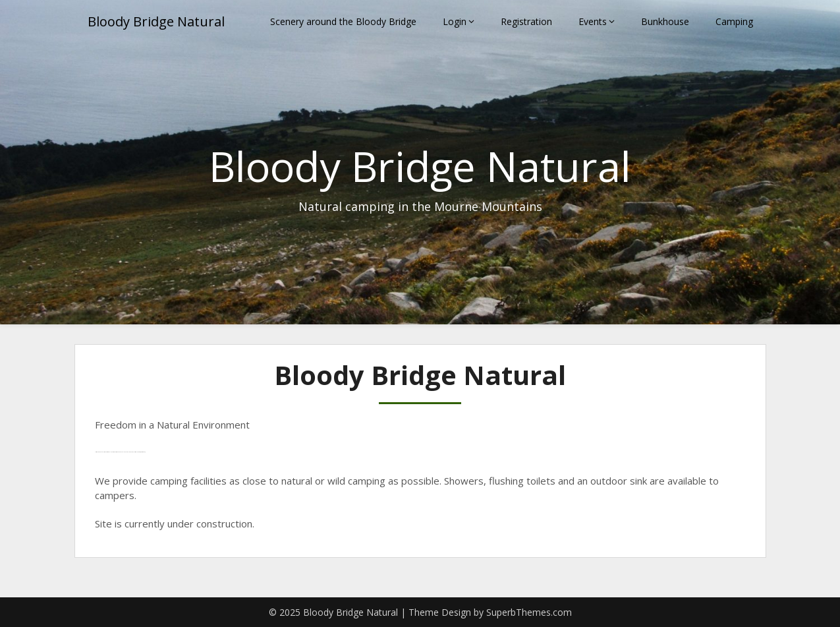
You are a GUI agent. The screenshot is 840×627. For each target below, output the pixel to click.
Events (593, 21)
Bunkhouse (665, 21)
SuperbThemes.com (529, 612)
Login (455, 21)
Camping (734, 21)
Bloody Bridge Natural (156, 21)
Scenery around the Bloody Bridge (343, 21)
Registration (526, 21)
